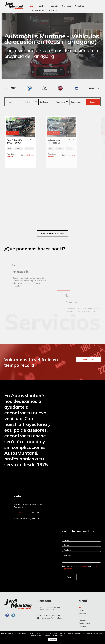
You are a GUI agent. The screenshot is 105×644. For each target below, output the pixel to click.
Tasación (54, 6)
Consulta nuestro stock (52, 233)
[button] (98, 88)
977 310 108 (20, 513)
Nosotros (80, 6)
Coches (42, 6)
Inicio (32, 6)
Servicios (67, 6)
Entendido (53, 640)
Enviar (69, 577)
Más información (69, 635)
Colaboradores (37, 10)
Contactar (53, 10)
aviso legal (84, 566)
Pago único (41, 154)
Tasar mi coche (88, 359)
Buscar (93, 102)
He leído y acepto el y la (81, 567)
